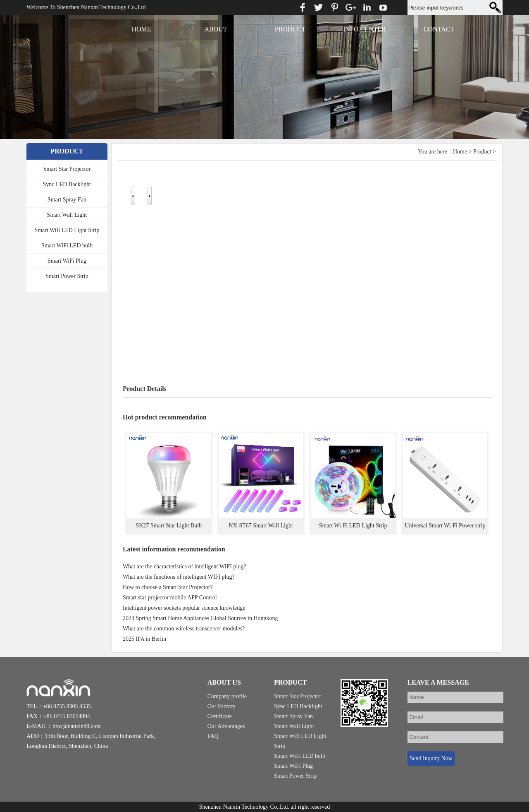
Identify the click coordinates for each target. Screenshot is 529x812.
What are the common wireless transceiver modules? (184, 629)
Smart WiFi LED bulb (67, 246)
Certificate (220, 716)
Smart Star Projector (67, 169)
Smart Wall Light (67, 215)
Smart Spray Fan (67, 200)
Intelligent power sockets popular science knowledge (184, 608)
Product (482, 152)
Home (460, 152)
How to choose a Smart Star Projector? (168, 587)
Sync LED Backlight (67, 184)
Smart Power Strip (67, 276)
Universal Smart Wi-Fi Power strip (445, 526)
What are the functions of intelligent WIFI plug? (179, 577)
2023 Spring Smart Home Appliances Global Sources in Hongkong (200, 618)
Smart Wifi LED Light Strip (67, 230)
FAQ (213, 736)
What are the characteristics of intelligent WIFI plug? (185, 566)
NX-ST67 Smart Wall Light (261, 526)
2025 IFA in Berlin (144, 639)
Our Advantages (226, 726)
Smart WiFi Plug (67, 261)
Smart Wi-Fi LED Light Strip (353, 526)
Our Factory (222, 706)
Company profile (227, 696)
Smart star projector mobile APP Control (170, 598)
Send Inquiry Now (431, 758)
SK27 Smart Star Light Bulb (169, 526)
